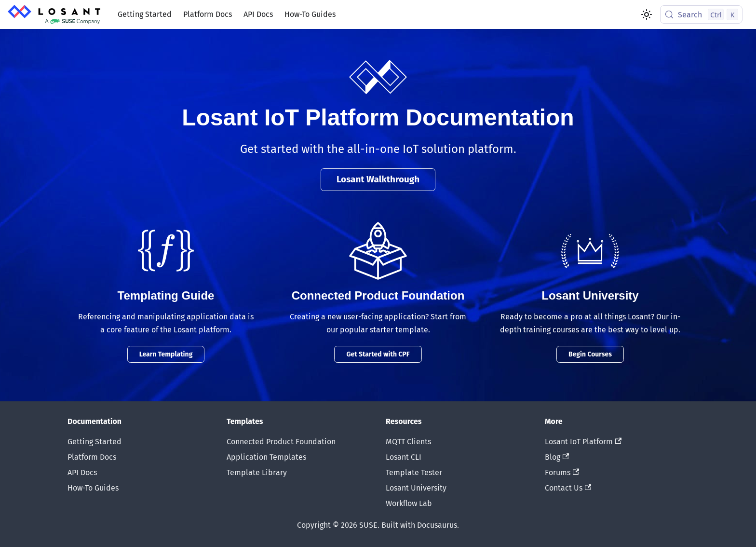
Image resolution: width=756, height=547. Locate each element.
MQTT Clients (408, 442)
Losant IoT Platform (583, 442)
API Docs (258, 14)
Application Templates (266, 457)
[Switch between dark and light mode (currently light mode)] (647, 14)
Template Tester (414, 472)
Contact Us (568, 488)
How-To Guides (310, 14)
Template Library (257, 472)
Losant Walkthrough (378, 179)
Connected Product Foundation (281, 442)
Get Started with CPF (378, 354)
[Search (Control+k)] (701, 14)
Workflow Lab (409, 503)
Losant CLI (404, 457)
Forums (562, 472)
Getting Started (145, 14)
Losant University (416, 488)
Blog (557, 457)
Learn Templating (166, 354)
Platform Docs (208, 14)
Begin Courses (590, 354)
